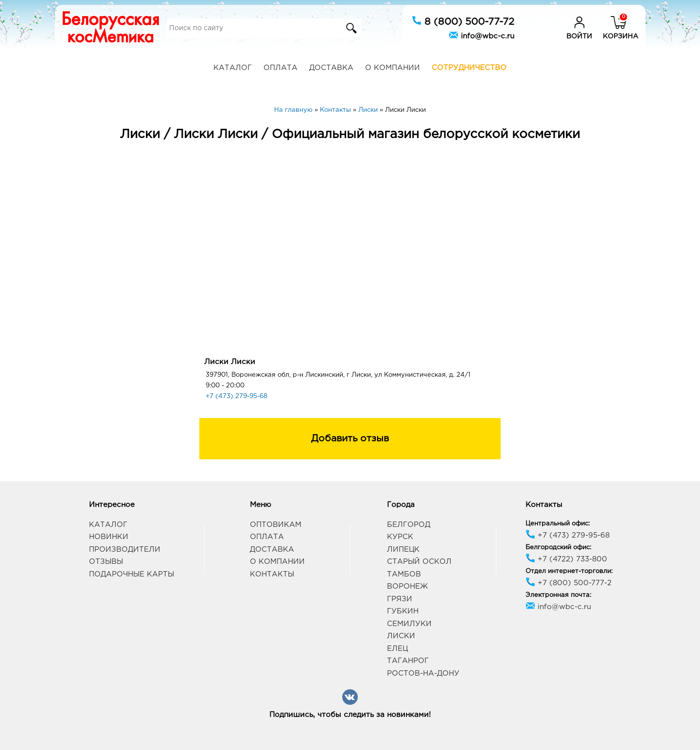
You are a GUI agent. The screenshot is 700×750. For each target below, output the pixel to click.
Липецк (403, 549)
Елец (397, 649)
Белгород (409, 525)
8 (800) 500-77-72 (463, 21)
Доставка (331, 68)
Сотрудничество (469, 68)
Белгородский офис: (558, 548)
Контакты (272, 574)
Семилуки (409, 624)
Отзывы (106, 562)
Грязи (400, 599)
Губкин (403, 611)
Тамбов (404, 574)
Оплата (280, 68)
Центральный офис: (558, 524)
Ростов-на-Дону (423, 673)
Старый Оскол (419, 562)
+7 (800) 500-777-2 (569, 583)
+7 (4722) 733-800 (566, 559)
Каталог (233, 68)
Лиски (401, 636)
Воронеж (407, 586)
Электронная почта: (558, 595)
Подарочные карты (131, 574)
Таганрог (408, 661)
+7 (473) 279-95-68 (236, 396)
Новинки (109, 537)
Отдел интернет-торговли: (569, 571)
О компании (393, 68)
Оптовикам (276, 525)
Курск (400, 537)
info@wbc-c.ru (481, 35)
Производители (125, 549)
